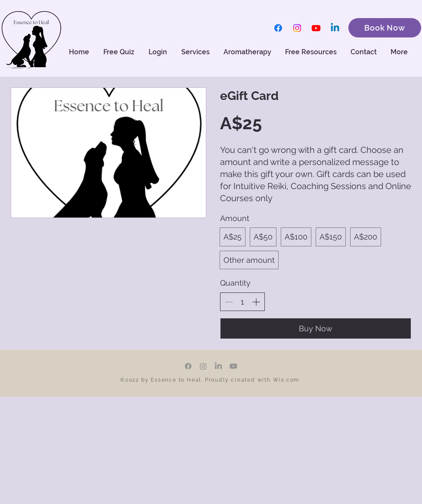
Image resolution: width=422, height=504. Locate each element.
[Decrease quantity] (229, 302)
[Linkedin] (335, 28)
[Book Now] (385, 28)
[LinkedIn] (218, 366)
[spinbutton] (242, 302)
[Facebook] (278, 28)
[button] (248, 52)
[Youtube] (316, 28)
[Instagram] (297, 28)
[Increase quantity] (256, 302)
